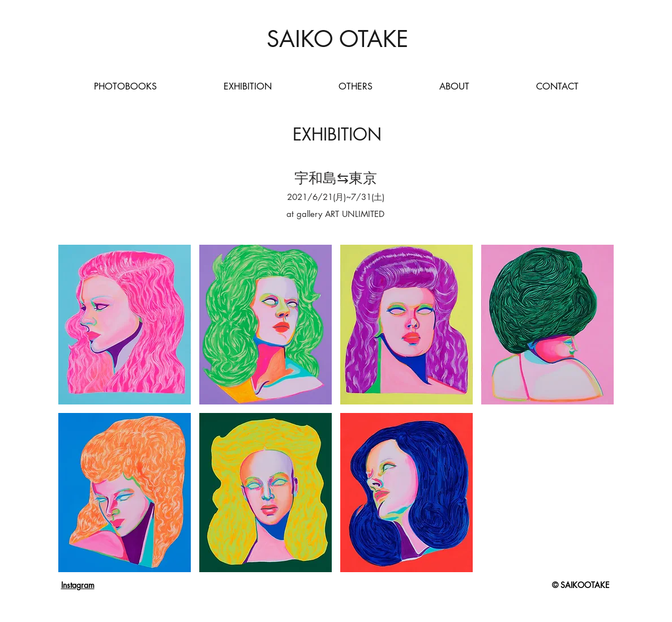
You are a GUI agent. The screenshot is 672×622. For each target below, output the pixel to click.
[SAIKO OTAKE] (338, 39)
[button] (125, 325)
